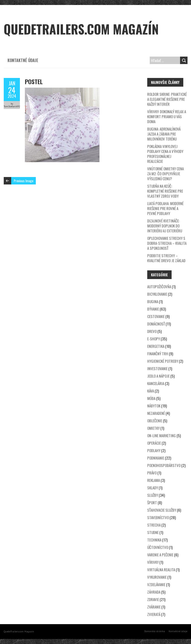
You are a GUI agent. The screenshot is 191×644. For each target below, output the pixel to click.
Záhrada (154, 592)
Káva (151, 391)
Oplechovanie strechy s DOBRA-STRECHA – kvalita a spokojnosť (167, 243)
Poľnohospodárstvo (164, 465)
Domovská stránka (155, 631)
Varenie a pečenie (160, 555)
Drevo (152, 331)
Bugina (153, 301)
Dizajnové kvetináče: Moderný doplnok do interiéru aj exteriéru (165, 226)
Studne (153, 532)
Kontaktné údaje (23, 60)
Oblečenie (155, 421)
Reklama (154, 480)
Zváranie (154, 607)
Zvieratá (154, 614)
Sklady (153, 488)
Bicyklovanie (157, 294)
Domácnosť (156, 324)
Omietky (153, 428)
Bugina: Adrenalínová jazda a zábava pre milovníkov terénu (164, 134)
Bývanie (153, 309)
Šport (152, 502)
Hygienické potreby (163, 361)
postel (34, 81)
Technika (154, 540)
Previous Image (24, 181)
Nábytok (154, 406)
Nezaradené (156, 413)
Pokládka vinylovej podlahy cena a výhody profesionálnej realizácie (165, 154)
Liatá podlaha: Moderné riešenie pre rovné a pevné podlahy (165, 208)
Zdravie (153, 599)
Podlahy (154, 450)
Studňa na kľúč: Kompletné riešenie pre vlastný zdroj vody (165, 191)
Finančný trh (158, 354)
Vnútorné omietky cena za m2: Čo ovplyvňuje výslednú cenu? (166, 174)
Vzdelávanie (156, 584)
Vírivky (153, 562)
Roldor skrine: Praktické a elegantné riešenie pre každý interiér (167, 99)
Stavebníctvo (158, 517)
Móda (151, 398)
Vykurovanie (157, 577)
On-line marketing (162, 435)
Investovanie (157, 368)
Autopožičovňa (159, 286)
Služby (153, 495)
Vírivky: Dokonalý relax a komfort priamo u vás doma (167, 116)
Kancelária (156, 383)
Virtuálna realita (161, 570)
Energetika (156, 346)
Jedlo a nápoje (158, 376)
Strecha (154, 525)
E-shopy (154, 339)
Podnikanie (156, 458)
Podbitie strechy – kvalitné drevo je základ (166, 258)
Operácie (154, 443)
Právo (152, 473)
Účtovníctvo (158, 547)
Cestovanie (156, 316)
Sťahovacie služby (162, 510)
